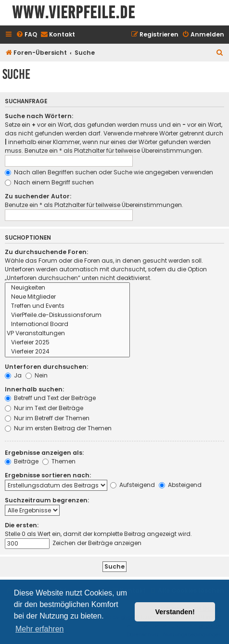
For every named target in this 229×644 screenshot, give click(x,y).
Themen (59, 461)
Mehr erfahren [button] (40, 629)
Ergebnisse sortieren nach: (48, 475)
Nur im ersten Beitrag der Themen (58, 428)
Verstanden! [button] (175, 612)
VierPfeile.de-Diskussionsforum (67, 315)
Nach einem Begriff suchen (49, 182)
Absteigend (180, 485)
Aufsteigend (133, 485)
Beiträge (22, 461)
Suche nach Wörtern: (39, 116)
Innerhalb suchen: (34, 389)
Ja (13, 375)
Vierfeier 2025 (67, 343)
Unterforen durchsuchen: (46, 367)
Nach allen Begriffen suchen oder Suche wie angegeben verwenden (109, 172)
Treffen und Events (67, 306)
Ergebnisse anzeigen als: (44, 453)
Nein (37, 375)
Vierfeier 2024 (67, 352)
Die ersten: (22, 525)
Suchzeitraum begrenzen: (47, 500)
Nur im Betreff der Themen (47, 418)
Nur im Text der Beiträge (44, 408)
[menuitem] (26, 35)
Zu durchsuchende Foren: (46, 252)
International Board (67, 324)
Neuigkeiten (67, 288)
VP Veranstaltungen (67, 334)
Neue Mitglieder (67, 297)
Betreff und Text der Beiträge (50, 398)
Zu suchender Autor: (38, 196)
